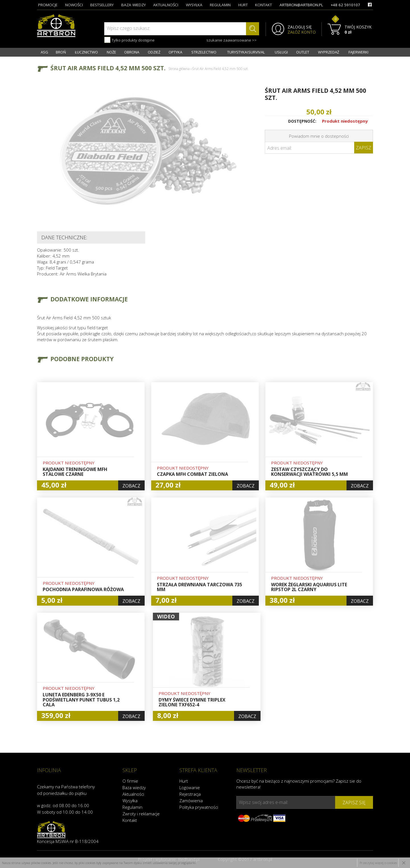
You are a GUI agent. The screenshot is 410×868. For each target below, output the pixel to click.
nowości (74, 5)
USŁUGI (281, 52)
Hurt (184, 781)
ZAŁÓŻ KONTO (302, 32)
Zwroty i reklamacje (141, 814)
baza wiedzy (134, 5)
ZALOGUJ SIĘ (300, 27)
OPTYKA (175, 52)
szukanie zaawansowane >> (231, 40)
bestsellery (102, 5)
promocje (48, 5)
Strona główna (179, 69)
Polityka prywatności (199, 807)
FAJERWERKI (358, 52)
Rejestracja (190, 794)
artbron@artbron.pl (301, 5)
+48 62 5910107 (345, 5)
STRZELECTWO (204, 52)
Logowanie (190, 787)
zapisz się (354, 803)
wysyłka (194, 5)
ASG (44, 52)
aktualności (166, 5)
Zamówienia (191, 801)
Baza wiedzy (134, 787)
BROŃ (61, 52)
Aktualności (133, 794)
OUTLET (303, 52)
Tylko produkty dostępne (129, 40)
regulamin (220, 5)
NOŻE (111, 52)
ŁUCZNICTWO (86, 52)
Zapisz (364, 148)
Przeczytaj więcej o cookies (378, 863)
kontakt (264, 5)
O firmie (130, 781)
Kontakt (130, 820)
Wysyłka (130, 801)
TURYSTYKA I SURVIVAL (246, 52)
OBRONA (132, 52)
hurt (243, 5)
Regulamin (132, 807)
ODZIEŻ (154, 52)
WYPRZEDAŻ (329, 52)
